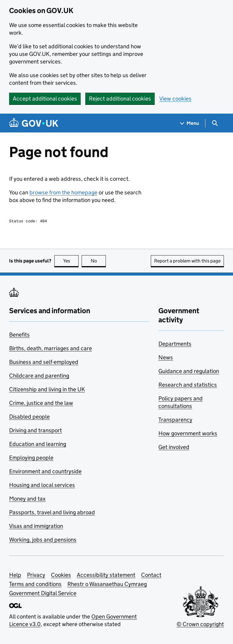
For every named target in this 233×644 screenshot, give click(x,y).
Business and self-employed (44, 363)
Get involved (174, 448)
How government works (188, 434)
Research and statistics (188, 386)
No (98, 262)
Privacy (36, 576)
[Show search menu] (215, 123)
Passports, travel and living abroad (52, 513)
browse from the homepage (63, 192)
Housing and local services (42, 486)
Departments (175, 345)
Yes (71, 262)
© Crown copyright (200, 625)
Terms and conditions (35, 585)
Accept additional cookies (45, 99)
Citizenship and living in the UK (47, 390)
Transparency (175, 421)
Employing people (31, 459)
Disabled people (29, 418)
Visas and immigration (36, 527)
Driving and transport (35, 431)
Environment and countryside (45, 472)
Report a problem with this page (187, 262)
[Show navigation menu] (190, 123)
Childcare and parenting (39, 377)
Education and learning (38, 445)
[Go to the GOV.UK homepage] (34, 123)
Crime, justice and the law (41, 404)
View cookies (175, 99)
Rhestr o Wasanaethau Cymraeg (107, 585)
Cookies (61, 576)
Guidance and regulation (189, 372)
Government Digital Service (43, 594)
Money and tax (27, 500)
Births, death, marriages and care (51, 349)
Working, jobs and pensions (43, 541)
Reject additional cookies (120, 99)
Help (15, 576)
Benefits (19, 336)
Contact (151, 576)
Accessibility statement (106, 576)
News (166, 358)
